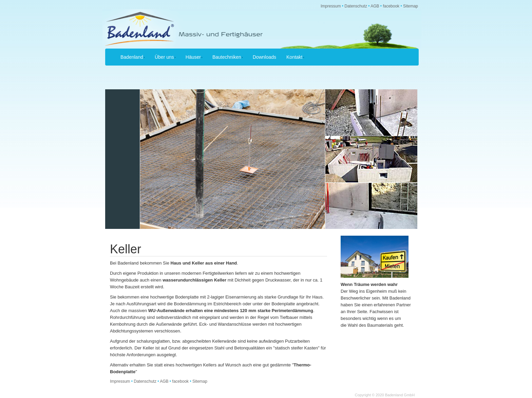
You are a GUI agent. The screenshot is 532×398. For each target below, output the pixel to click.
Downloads (264, 57)
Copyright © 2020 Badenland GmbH (385, 395)
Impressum (331, 6)
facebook (391, 6)
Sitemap (411, 6)
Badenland (132, 57)
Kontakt (295, 57)
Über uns (165, 57)
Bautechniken (227, 57)
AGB (375, 6)
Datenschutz (356, 6)
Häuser (194, 57)
